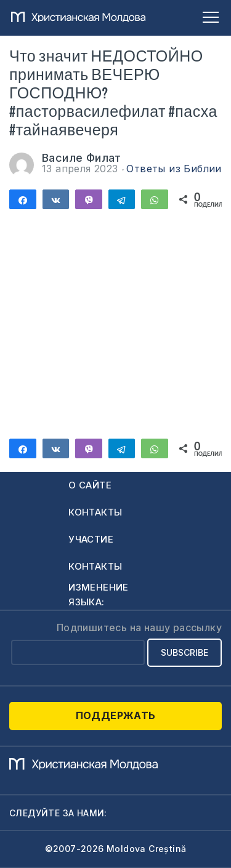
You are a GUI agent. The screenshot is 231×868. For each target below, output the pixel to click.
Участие (91, 539)
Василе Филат (82, 158)
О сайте (90, 485)
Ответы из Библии (174, 169)
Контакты (95, 512)
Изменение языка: (99, 595)
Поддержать (116, 715)
